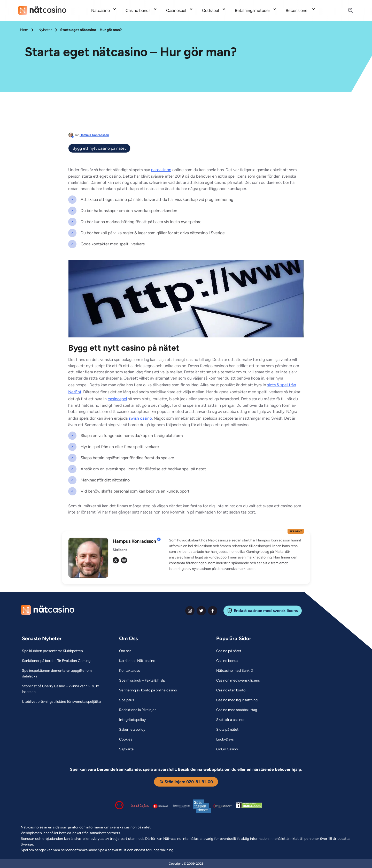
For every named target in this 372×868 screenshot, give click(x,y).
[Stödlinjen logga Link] (140, 806)
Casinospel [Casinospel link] (176, 10)
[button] (236, 555)
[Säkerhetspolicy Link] (132, 730)
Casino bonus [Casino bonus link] (138, 10)
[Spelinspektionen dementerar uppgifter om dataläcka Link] (64, 674)
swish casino (140, 418)
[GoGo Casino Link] (227, 749)
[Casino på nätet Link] (229, 651)
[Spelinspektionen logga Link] (202, 806)
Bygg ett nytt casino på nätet (99, 148)
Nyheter (45, 30)
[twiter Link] (201, 611)
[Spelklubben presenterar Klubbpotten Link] (52, 651)
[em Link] (124, 560)
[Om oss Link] (125, 651)
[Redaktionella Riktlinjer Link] (137, 710)
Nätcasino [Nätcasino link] (100, 10)
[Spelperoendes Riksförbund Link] (181, 806)
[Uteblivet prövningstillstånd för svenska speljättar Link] (62, 702)
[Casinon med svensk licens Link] (238, 681)
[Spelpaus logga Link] (161, 806)
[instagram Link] (190, 611)
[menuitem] (104, 10)
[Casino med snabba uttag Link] (237, 710)
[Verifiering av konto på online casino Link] (148, 690)
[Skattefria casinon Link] (231, 720)
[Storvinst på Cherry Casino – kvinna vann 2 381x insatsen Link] (64, 689)
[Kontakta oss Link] (130, 671)
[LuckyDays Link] (225, 739)
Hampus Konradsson (94, 135)
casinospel (117, 399)
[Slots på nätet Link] (227, 730)
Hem (24, 30)
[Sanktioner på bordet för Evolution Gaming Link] (56, 661)
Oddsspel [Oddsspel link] (211, 10)
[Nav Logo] (42, 10)
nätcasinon (161, 170)
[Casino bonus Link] (227, 661)
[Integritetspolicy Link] (132, 720)
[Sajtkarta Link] (126, 749)
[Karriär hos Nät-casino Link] (137, 661)
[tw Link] (116, 560)
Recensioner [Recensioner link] (297, 10)
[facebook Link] (213, 611)
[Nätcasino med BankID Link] (235, 671)
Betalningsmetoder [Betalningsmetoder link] (252, 10)
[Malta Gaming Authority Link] (223, 806)
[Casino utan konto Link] (231, 690)
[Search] (347, 10)
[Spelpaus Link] (127, 700)
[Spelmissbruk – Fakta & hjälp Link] (142, 681)
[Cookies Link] (126, 739)
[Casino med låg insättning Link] (237, 700)
